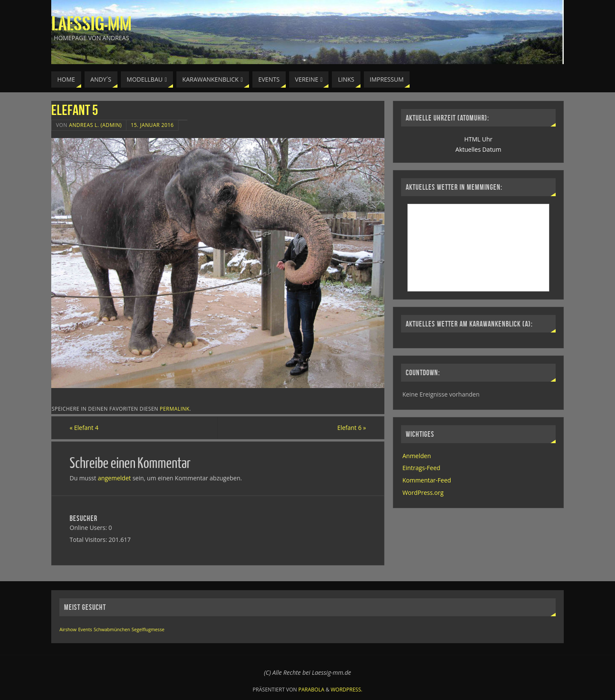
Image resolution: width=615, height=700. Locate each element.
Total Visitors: (89, 540)
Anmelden (417, 456)
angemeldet (114, 478)
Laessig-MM (91, 24)
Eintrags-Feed (421, 468)
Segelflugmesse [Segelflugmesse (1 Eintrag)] (148, 629)
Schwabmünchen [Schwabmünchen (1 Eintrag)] (112, 629)
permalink (175, 409)
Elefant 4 (84, 428)
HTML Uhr (478, 139)
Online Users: (89, 528)
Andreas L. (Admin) (95, 125)
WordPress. (346, 690)
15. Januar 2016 (152, 125)
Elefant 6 (352, 428)
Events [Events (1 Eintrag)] (85, 629)
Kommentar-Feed (427, 480)
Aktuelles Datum (478, 149)
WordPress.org (423, 493)
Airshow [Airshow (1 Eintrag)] (68, 629)
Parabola (312, 690)
